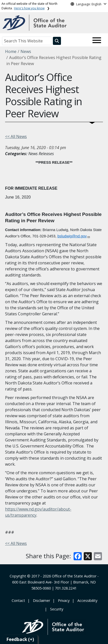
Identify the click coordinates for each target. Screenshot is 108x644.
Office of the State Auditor (74, 576)
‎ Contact (18, 600)
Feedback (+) (20, 639)
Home (11, 51)
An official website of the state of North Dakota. (29, 6)
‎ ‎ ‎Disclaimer (40, 600)
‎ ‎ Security (56, 609)
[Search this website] (57, 41)
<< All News (16, 136)
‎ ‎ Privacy (63, 600)
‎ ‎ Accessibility (86, 600)
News (26, 51)
